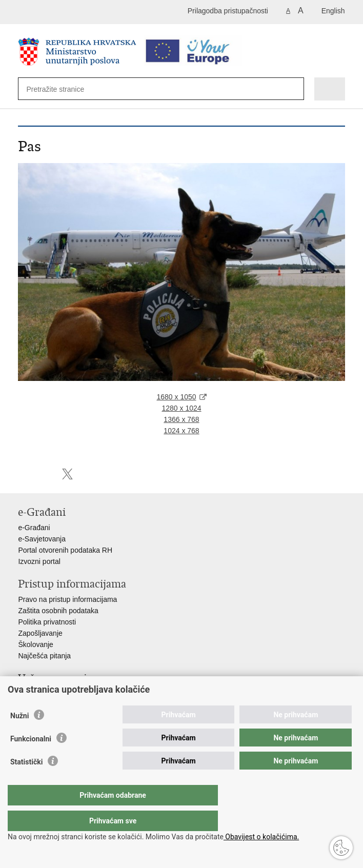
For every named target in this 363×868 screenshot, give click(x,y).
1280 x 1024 (181, 408)
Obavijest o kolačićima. (261, 837)
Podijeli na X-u (67, 474)
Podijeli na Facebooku (45, 474)
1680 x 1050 (176, 397)
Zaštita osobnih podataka (58, 611)
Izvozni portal (39, 561)
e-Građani (34, 528)
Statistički (26, 782)
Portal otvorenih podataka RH (65, 550)
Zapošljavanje (40, 633)
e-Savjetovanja (42, 539)
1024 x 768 (181, 431)
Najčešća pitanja (44, 656)
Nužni (19, 736)
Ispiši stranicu (23, 474)
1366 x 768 (181, 419)
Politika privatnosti (47, 622)
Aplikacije (33, 694)
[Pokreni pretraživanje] (291, 89)
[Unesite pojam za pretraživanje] (63, 89)
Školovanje (36, 644)
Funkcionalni (31, 759)
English (333, 11)
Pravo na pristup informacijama (67, 599)
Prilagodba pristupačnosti (228, 11)
